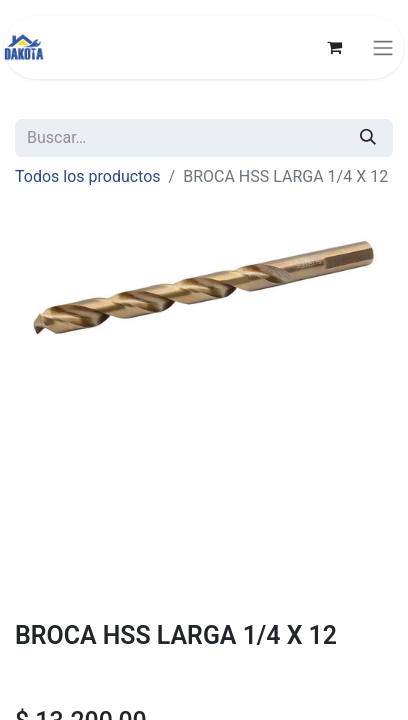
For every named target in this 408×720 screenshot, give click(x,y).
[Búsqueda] (368, 138)
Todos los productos (88, 176)
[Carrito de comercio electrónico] (334, 47)
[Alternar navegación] (383, 47)
